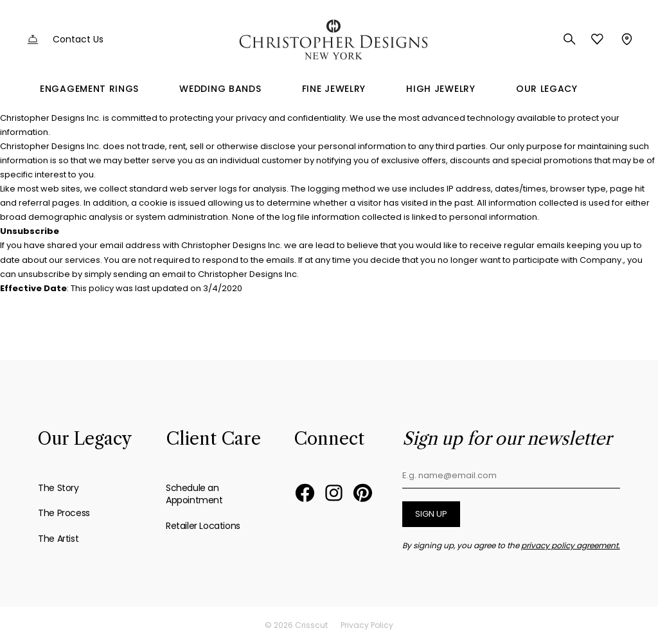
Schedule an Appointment (194, 494)
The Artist (58, 539)
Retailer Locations (203, 526)
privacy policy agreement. (571, 545)
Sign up (431, 514)
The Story (58, 488)
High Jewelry (440, 89)
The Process (64, 513)
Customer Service (33, 40)
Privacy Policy (367, 625)
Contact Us (78, 39)
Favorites (597, 39)
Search (570, 39)
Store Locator (626, 39)
